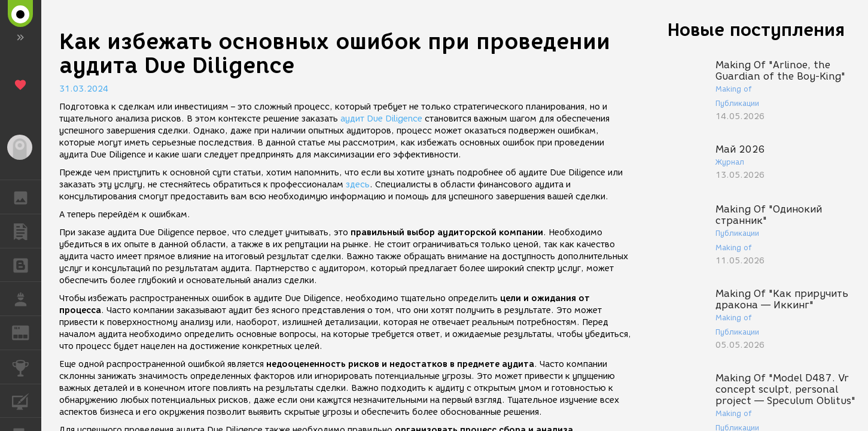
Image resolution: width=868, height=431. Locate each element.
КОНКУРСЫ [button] (27, 367)
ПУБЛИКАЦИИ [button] (27, 231)
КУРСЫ (27, 400)
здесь (358, 185)
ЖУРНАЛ (27, 332)
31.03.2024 (84, 89)
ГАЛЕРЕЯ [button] (27, 197)
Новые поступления (756, 30)
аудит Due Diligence (381, 119)
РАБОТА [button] (27, 299)
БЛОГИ (27, 264)
